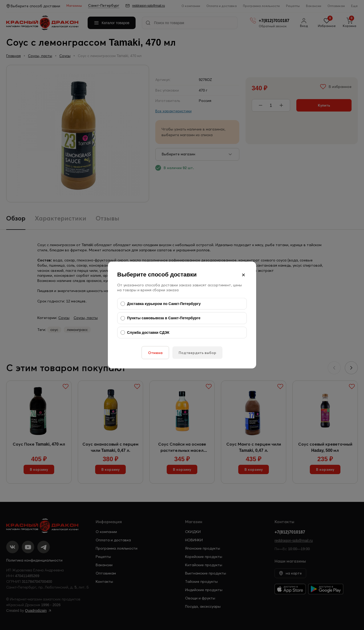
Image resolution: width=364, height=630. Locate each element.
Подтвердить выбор (197, 353)
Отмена (155, 353)
